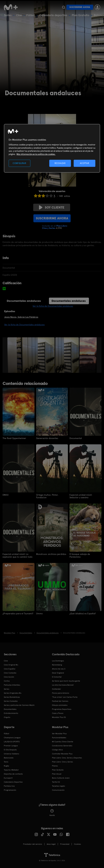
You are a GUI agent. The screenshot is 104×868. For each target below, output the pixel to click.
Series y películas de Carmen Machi (19, 705)
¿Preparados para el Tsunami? (18, 613)
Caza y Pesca (58, 713)
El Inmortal (57, 677)
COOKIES (77, 844)
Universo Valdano (11, 754)
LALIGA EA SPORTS (12, 741)
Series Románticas (12, 697)
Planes (55, 766)
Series (8, 15)
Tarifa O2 (56, 782)
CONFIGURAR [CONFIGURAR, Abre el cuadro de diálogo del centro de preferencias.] (19, 163)
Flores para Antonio (61, 693)
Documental (76, 438)
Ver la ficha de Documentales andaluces (53, 306)
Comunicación (58, 790)
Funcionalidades (59, 737)
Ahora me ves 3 (59, 669)
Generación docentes (47, 438)
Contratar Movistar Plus (62, 754)
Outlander (56, 689)
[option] (31, 355)
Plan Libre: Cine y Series (62, 762)
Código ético (57, 750)
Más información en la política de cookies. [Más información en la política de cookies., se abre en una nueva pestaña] (36, 154)
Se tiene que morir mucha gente (66, 681)
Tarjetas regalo (58, 786)
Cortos (7, 681)
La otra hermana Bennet (63, 685)
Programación (10, 790)
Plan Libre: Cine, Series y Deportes (67, 758)
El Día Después (10, 750)
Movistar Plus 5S (59, 717)
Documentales (10, 709)
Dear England (58, 673)
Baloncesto (9, 758)
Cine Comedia (10, 673)
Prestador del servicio (33, 844)
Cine (19, 15)
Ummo (39, 613)
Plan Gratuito (81, 15)
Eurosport (8, 778)
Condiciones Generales (62, 745)
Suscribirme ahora (80, 7)
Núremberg (57, 665)
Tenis (6, 762)
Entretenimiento (11, 713)
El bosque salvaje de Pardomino (80, 555)
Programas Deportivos (62, 709)
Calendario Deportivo (13, 782)
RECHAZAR (60, 163)
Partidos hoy (9, 786)
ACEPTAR (85, 163)
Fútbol (31, 15)
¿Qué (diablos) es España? (83, 613)
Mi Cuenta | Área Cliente (63, 741)
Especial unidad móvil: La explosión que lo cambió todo (17, 555)
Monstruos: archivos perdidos (51, 554)
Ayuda (52, 813)
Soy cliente (52, 207)
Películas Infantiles (12, 685)
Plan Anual (57, 774)
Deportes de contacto (13, 774)
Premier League (11, 745)
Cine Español (10, 669)
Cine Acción (9, 677)
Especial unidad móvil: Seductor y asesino (81, 496)
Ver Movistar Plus (59, 733)
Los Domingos (58, 661)
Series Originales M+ (13, 693)
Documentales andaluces (24, 301)
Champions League (12, 737)
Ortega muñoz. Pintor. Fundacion (47, 496)
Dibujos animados (60, 705)
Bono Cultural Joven (61, 778)
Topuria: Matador (11, 770)
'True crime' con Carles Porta (65, 697)
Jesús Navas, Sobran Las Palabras (21, 317)
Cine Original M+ (11, 665)
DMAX (6, 495)
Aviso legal (51, 844)
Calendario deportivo (53, 15)
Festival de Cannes (60, 701)
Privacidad (65, 844)
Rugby (6, 766)
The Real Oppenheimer (14, 438)
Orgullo (7, 717)
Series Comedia (11, 701)
